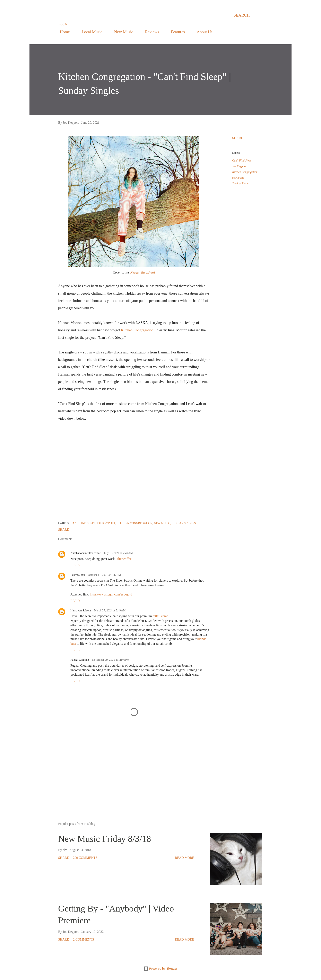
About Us (202, 32)
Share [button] (237, 138)
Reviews (150, 32)
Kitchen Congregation (137, 330)
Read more (184, 858)
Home (62, 32)
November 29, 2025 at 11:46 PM (111, 660)
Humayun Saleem (81, 611)
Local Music (90, 32)
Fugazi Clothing (80, 660)
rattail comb (161, 616)
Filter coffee (123, 559)
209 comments (85, 858)
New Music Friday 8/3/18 (105, 839)
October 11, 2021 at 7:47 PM (104, 575)
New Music (121, 32)
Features (175, 32)
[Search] (242, 15)
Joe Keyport (239, 166)
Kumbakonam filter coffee (86, 553)
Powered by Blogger (160, 968)
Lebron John (78, 575)
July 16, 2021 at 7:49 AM (118, 553)
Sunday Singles (241, 183)
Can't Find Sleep (242, 161)
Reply (75, 565)
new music (238, 178)
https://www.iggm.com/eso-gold (111, 594)
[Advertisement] (127, 771)
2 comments (83, 939)
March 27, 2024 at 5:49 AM (110, 611)
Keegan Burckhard (142, 272)
